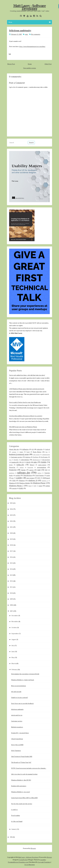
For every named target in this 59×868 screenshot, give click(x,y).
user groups (30, 478)
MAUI (28, 462)
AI (33, 449)
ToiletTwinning (40, 475)
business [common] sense (19, 454)
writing (48, 486)
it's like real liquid (17, 821)
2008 (11, 605)
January (14, 829)
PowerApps (30, 467)
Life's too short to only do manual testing (24, 774)
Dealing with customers (19, 786)
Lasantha (43, 860)
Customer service (17, 457)
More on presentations (19, 686)
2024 (11, 509)
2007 (11, 611)
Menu (29, 22)
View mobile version (29, 68)
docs (10, 460)
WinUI (30, 486)
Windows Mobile (25, 483)
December (15, 616)
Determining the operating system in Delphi (25, 674)
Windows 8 (13, 483)
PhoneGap (12, 467)
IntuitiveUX (15, 462)
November (15, 621)
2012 (11, 581)
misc (27, 34)
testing (18, 475)
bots (47, 452)
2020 (11, 533)
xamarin (14, 488)
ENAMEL (16, 460)
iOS (23, 462)
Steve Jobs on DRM (17, 745)
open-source (42, 465)
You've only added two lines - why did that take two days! (27, 375)
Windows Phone (39, 483)
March (14, 663)
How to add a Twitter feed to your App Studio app (25, 402)
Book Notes (37, 452)
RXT (46, 470)
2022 (11, 521)
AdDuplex (25, 449)
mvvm (11, 465)
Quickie (23, 470)
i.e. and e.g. (14, 809)
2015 (11, 563)
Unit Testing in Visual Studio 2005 (22, 756)
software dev (24, 473)
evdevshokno (25, 460)
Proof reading (16, 815)
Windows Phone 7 (16, 486)
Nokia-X (32, 465)
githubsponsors (36, 460)
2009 (11, 599)
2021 (11, 527)
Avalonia (14, 452)
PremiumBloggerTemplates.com (18, 862)
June (13, 651)
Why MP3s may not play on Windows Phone (23, 427)
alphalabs (40, 449)
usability (19, 478)
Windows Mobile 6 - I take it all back (23, 680)
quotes (31, 470)
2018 (11, 545)
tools (48, 475)
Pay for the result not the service (22, 804)
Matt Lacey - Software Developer (30, 7)
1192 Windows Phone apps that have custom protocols (27, 389)
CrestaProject (23, 860)
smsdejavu (12, 473)
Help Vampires (16, 751)
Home (30, 64)
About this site (14, 449)
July (13, 645)
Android (48, 449)
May (13, 657)
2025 (11, 503)
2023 (11, 515)
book (28, 452)
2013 (11, 575)
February (14, 669)
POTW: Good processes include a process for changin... (29, 768)
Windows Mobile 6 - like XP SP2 (21, 780)
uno (12, 478)
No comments (36, 34)
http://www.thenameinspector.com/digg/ (32, 46)
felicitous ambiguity (20, 30)
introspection (46, 460)
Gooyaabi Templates (44, 862)
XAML (21, 488)
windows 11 (45, 481)
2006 (11, 837)
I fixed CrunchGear (17, 739)
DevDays (36, 457)
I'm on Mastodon (30, 865)
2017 (11, 551)
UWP (39, 478)
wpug (40, 486)
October (14, 627)
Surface (39, 473)
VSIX (14, 481)
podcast (22, 467)
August (14, 639)
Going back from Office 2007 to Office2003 (24, 798)
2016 (11, 557)
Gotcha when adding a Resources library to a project (26, 416)
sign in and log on (17, 715)
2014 (11, 569)
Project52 (13, 470)
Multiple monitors (17, 727)
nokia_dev (20, 465)
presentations (42, 467)
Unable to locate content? (20, 697)
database (28, 457)
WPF (35, 486)
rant (39, 470)
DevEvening (44, 457)
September (15, 633)
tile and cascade (16, 692)
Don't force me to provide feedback (22, 703)
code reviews (36, 455)
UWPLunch (46, 478)
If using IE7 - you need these (20, 733)
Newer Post (11, 64)
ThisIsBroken (28, 475)
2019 (11, 539)
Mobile (44, 462)
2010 (11, 593)
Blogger (33, 848)
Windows (22, 481)
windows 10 (33, 480)
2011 (11, 587)
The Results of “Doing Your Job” (21, 762)
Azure (21, 452)
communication (46, 455)
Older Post (48, 64)
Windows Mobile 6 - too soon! (21, 792)
